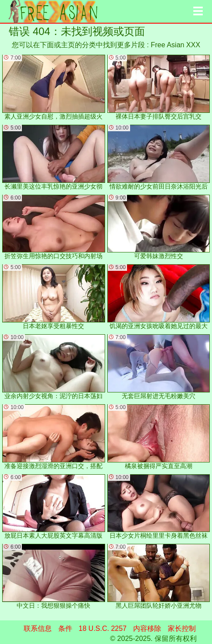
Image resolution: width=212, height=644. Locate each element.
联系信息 (38, 628)
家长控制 (182, 628)
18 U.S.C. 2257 (103, 628)
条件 (65, 628)
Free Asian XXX (175, 45)
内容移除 (147, 628)
